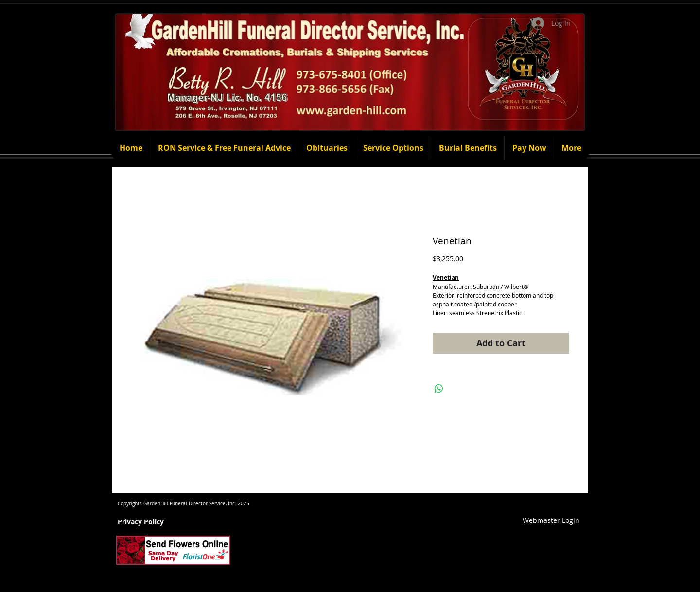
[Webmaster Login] (551, 520)
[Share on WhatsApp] (439, 389)
